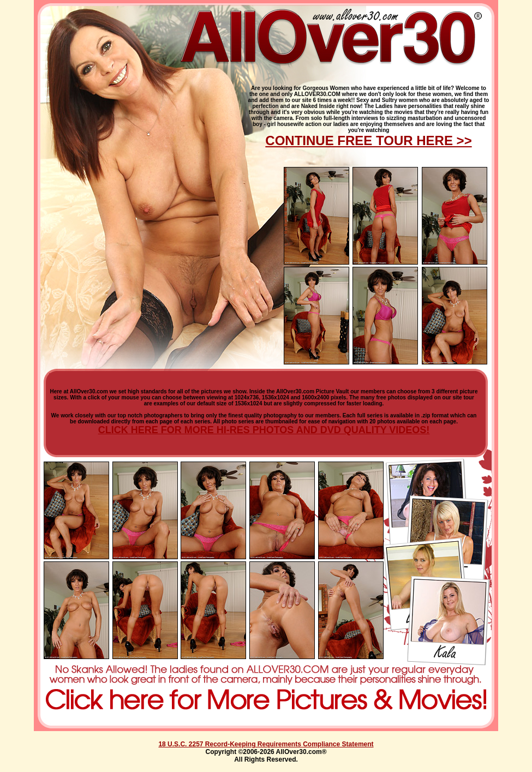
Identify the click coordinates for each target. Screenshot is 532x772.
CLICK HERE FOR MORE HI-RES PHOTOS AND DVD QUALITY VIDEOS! (264, 430)
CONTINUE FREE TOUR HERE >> (368, 140)
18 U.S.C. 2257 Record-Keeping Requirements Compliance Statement (266, 744)
